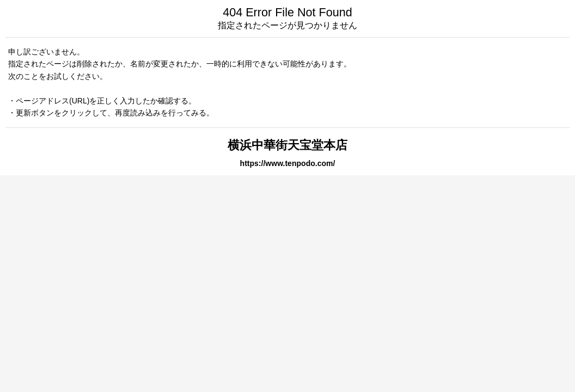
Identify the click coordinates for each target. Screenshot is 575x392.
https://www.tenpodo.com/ (288, 163)
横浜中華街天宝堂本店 (287, 145)
